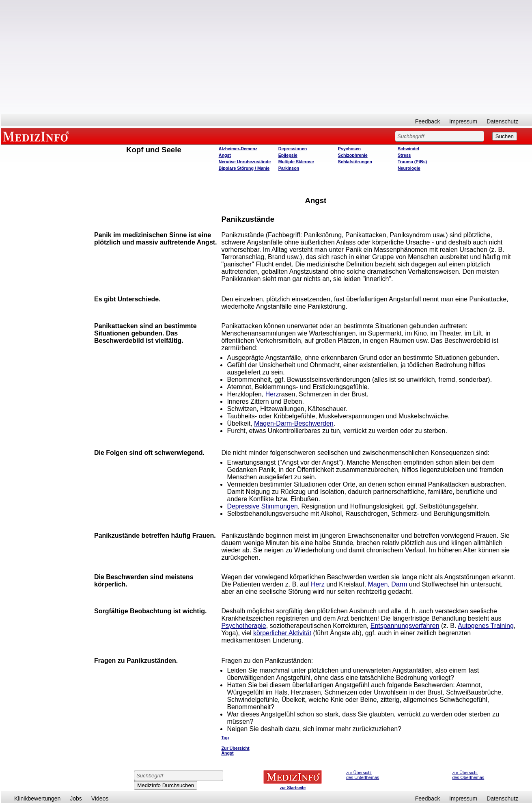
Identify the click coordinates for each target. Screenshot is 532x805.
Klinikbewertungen (37, 799)
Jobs (76, 799)
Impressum (463, 121)
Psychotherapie (243, 626)
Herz (272, 394)
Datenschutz (502, 121)
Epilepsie (288, 155)
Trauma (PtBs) (412, 162)
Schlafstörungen (355, 162)
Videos (100, 799)
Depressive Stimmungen (262, 506)
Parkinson (289, 168)
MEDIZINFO (37, 136)
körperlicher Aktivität (282, 633)
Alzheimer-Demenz (238, 149)
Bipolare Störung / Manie (244, 168)
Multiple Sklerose (296, 162)
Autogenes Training (486, 626)
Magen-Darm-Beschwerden (294, 423)
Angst (225, 155)
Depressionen (293, 149)
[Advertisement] (267, 57)
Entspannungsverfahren (405, 626)
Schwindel (408, 149)
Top (225, 738)
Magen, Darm (387, 584)
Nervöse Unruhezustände (245, 162)
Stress (404, 155)
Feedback (428, 121)
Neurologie (409, 168)
